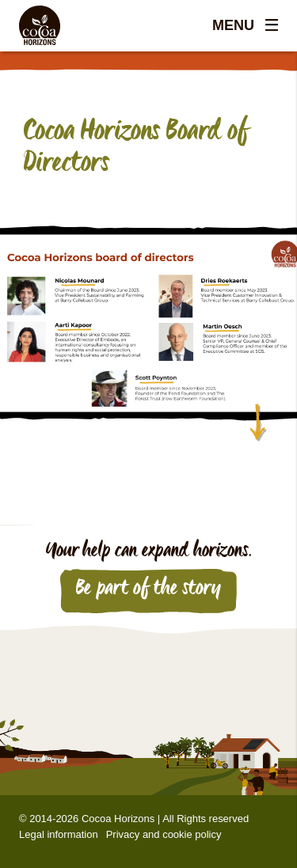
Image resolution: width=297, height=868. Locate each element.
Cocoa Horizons (118, 819)
